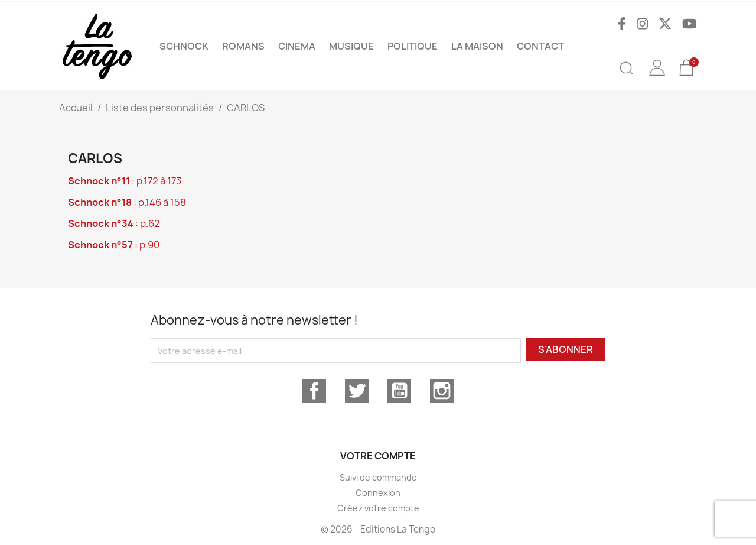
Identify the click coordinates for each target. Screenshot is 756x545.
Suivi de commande (378, 477)
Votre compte (378, 456)
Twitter (357, 391)
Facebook (314, 391)
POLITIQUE (413, 46)
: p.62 (114, 223)
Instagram (442, 391)
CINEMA (297, 46)
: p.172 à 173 (125, 181)
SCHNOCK (184, 46)
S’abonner (566, 349)
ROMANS (243, 46)
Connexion (378, 493)
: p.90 (114, 245)
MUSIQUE (351, 46)
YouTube (399, 391)
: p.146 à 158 (127, 202)
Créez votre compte (378, 508)
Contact (540, 46)
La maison (477, 46)
